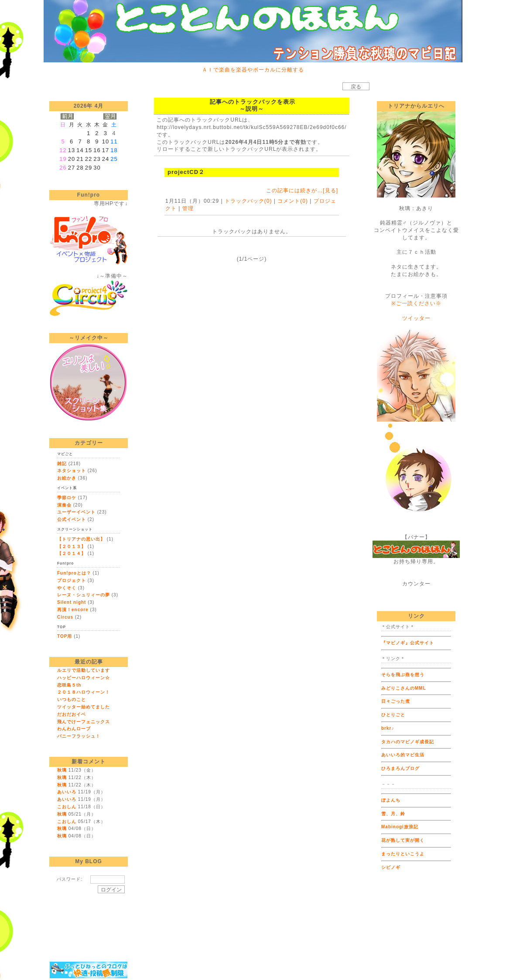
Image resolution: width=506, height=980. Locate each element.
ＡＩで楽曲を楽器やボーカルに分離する (253, 70)
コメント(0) (292, 201)
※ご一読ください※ (416, 303)
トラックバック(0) (248, 201)
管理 (188, 208)
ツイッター (416, 318)
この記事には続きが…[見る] (302, 191)
